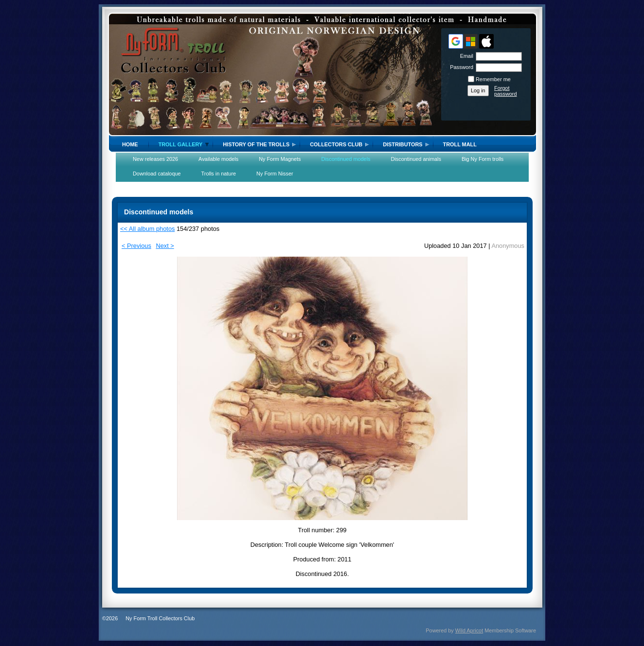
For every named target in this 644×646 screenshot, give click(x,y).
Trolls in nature (219, 174)
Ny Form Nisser (275, 174)
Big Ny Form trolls (483, 159)
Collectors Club (336, 144)
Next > (165, 246)
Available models (218, 159)
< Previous (136, 246)
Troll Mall (460, 144)
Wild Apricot (469, 630)
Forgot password (506, 91)
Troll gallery (181, 144)
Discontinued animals (416, 159)
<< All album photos (147, 229)
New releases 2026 (155, 159)
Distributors (402, 144)
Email (465, 56)
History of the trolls (256, 144)
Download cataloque (157, 174)
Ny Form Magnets (280, 159)
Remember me (493, 79)
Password (460, 67)
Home (130, 144)
